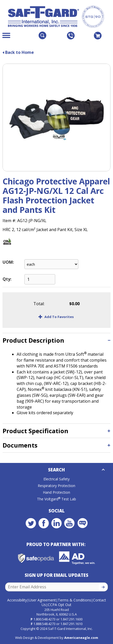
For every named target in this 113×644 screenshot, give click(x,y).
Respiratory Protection (56, 486)
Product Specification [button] (35, 431)
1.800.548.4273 (44, 619)
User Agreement (42, 600)
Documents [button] (20, 445)
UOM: (8, 262)
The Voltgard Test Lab (56, 499)
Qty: (7, 279)
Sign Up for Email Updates (56, 575)
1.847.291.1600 (71, 619)
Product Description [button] (33, 340)
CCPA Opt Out (60, 605)
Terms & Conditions (74, 600)
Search (56, 470)
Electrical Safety (56, 479)
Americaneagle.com (81, 638)
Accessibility (17, 600)
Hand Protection (56, 492)
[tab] (56, 340)
